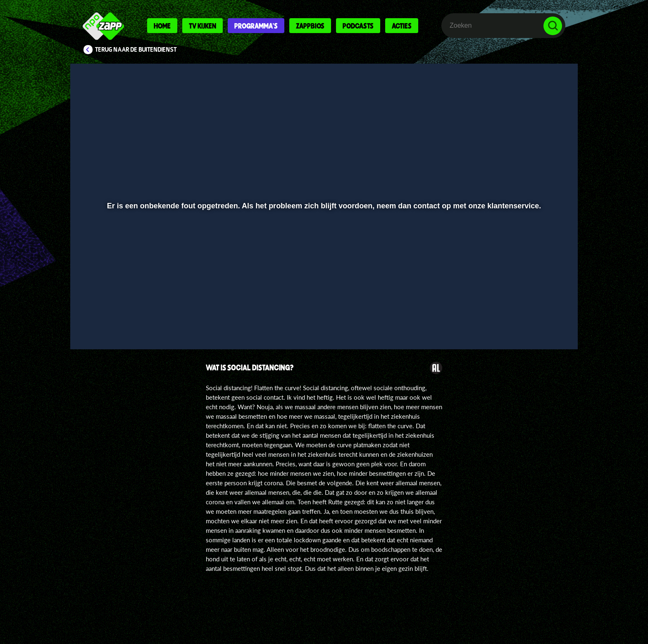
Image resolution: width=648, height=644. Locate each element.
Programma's (256, 26)
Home (162, 26)
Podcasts (358, 26)
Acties (402, 26)
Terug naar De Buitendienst (136, 50)
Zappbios (310, 26)
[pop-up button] (527, 321)
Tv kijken (202, 26)
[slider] (323, 304)
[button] (104, 321)
